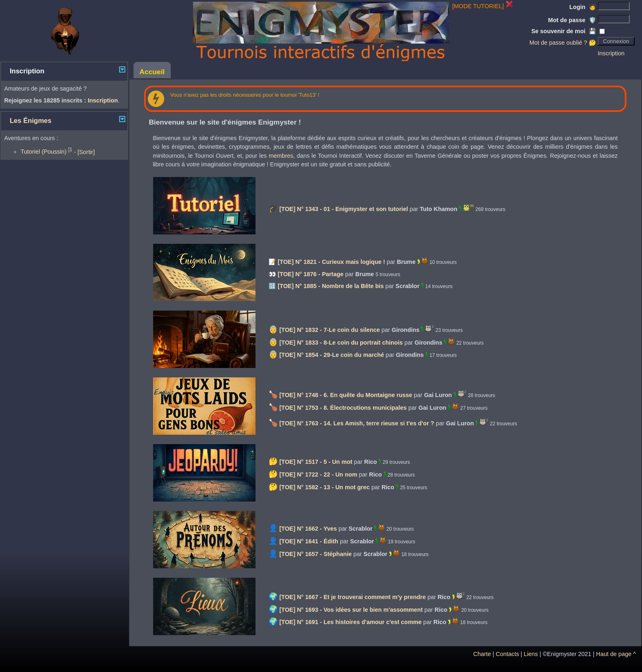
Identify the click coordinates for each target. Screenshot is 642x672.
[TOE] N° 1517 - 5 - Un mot (316, 462)
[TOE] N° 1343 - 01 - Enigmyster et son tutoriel (344, 209)
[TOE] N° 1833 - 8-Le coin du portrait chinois (341, 343)
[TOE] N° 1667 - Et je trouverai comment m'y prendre (353, 597)
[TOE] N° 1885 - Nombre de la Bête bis (331, 286)
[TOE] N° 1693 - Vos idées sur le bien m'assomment (351, 610)
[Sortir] (86, 152)
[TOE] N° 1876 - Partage (311, 274)
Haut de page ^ (616, 654)
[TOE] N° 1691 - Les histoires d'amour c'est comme (350, 622)
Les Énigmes (31, 121)
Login (583, 7)
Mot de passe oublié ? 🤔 (563, 43)
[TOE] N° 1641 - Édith (309, 541)
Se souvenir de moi (564, 31)
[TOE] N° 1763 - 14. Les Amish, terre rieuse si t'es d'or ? (357, 423)
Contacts (507, 654)
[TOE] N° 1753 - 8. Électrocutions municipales (343, 408)
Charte (482, 654)
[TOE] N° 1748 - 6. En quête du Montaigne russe (346, 395)
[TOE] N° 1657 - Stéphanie (315, 554)
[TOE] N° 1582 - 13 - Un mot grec (324, 487)
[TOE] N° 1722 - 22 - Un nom (318, 474)
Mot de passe (572, 20)
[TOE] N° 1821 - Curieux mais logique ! (331, 262)
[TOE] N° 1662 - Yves (308, 529)
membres (281, 156)
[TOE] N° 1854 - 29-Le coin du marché (332, 355)
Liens (531, 654)
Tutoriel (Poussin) (46, 152)
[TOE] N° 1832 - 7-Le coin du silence (329, 330)
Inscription (611, 53)
